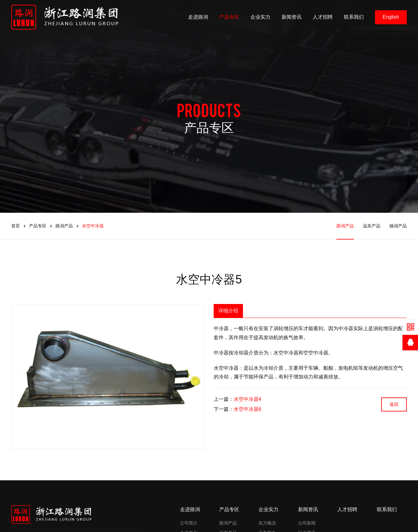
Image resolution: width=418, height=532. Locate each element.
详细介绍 (228, 311)
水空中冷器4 (247, 399)
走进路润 (198, 17)
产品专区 (229, 17)
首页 (16, 226)
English (391, 17)
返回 (394, 404)
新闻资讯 (292, 17)
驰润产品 (398, 226)
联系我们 (354, 17)
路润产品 (64, 226)
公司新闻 (307, 523)
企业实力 (260, 17)
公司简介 (189, 523)
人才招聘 (323, 17)
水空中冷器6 (247, 409)
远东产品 (372, 226)
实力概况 (267, 523)
